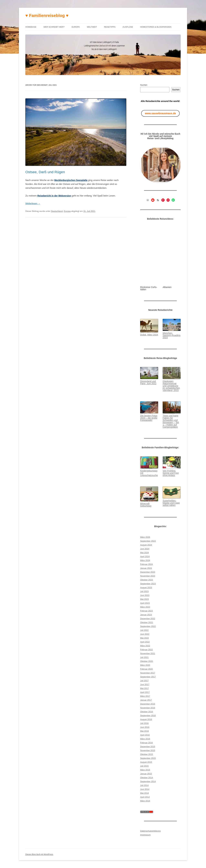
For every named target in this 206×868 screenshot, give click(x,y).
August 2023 (146, 588)
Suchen (144, 85)
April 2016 (145, 735)
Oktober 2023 (147, 580)
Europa (76, 27)
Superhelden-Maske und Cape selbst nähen (171, 503)
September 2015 (148, 758)
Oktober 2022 (147, 622)
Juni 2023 (145, 595)
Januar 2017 (146, 700)
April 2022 (145, 642)
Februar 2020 (146, 669)
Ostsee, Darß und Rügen (45, 172)
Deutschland (57, 211)
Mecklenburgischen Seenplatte (71, 180)
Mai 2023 (144, 599)
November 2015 (148, 750)
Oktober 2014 (147, 778)
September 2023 (148, 584)
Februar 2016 (146, 743)
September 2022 (148, 626)
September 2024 (148, 541)
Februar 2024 (146, 564)
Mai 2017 (144, 688)
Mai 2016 (144, 731)
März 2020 (145, 665)
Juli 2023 (144, 591)
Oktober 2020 (147, 661)
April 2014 (145, 797)
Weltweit (92, 27)
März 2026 (145, 537)
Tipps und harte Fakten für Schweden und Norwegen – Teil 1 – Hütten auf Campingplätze (171, 421)
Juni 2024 (145, 549)
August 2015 (146, 762)
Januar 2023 (146, 615)
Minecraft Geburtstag (146, 505)
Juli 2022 (144, 630)
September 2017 (148, 677)
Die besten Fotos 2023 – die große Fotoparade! (149, 418)
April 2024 (145, 556)
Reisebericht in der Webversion (54, 196)
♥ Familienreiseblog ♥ (47, 16)
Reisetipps (110, 27)
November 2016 (148, 708)
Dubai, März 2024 (149, 335)
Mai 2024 (144, 553)
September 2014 (148, 781)
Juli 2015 (144, 766)
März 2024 (145, 560)
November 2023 (148, 576)
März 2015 (145, 770)
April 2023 (145, 603)
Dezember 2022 (148, 619)
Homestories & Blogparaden (156, 27)
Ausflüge (128, 27)
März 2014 (145, 801)
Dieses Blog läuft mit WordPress (39, 854)
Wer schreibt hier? (54, 27)
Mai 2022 (144, 638)
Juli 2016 (144, 723)
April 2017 (145, 692)
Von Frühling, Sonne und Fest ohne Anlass (171, 473)
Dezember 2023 (148, 572)
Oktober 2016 (147, 712)
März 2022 (145, 646)
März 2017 (145, 696)
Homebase (31, 27)
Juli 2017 (144, 681)
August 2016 (146, 719)
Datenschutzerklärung (150, 831)
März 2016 (145, 739)
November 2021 (148, 653)
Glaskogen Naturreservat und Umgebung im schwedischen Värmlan (171, 386)
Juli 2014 (144, 785)
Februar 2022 (146, 650)
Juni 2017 (145, 684)
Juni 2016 (145, 727)
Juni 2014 (145, 789)
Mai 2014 (144, 793)
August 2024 (146, 545)
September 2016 (148, 716)
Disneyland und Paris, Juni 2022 (148, 382)
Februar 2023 (146, 611)
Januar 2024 (146, 568)
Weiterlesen (33, 203)
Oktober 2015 (147, 754)
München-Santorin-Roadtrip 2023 (172, 335)
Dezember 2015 (148, 747)
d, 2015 (175, 390)
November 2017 (148, 673)
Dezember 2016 (148, 704)
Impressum (145, 835)
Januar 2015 (146, 774)
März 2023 (145, 607)
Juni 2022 (145, 634)
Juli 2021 (144, 657)
